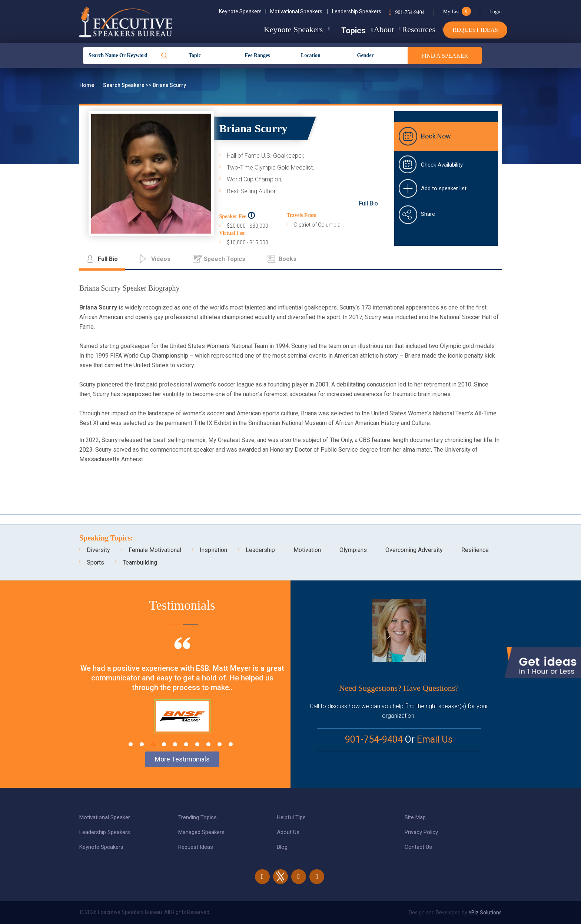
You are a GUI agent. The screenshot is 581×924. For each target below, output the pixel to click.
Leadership (260, 550)
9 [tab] (220, 744)
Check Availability (442, 165)
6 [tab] (186, 744)
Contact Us (418, 847)
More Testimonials (182, 759)
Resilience (475, 550)
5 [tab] (175, 744)
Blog (282, 847)
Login (496, 12)
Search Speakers (124, 85)
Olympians (353, 550)
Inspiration (213, 550)
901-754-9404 (410, 12)
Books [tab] (288, 259)
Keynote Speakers (243, 11)
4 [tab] (164, 744)
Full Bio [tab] (108, 259)
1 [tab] (131, 744)
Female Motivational (155, 550)
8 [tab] (208, 744)
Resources (408, 29)
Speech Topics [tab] (225, 259)
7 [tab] (197, 744)
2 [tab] (142, 744)
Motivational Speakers (299, 11)
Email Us (435, 739)
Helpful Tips (291, 817)
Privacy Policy (421, 832)
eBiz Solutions (485, 913)
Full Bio (368, 203)
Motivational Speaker (105, 817)
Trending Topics (197, 817)
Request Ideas (475, 30)
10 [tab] (231, 744)
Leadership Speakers (357, 11)
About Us (288, 832)
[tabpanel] (182, 694)
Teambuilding (140, 563)
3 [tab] (153, 744)
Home (87, 85)
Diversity (98, 550)
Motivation (307, 550)
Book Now (436, 136)
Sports (95, 563)
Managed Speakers (201, 832)
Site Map (415, 817)
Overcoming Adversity (414, 550)
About (363, 29)
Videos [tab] (161, 259)
